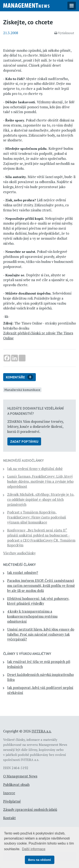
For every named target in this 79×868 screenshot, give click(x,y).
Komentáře (19, 377)
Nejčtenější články (19, 565)
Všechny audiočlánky (19, 553)
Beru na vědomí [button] (40, 860)
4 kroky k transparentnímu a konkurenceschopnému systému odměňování (32, 616)
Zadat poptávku (24, 441)
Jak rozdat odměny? (23, 573)
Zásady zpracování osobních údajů (30, 810)
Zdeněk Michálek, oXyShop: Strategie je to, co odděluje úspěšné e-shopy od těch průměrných (41, 499)
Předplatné (12, 801)
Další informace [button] (34, 849)
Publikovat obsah (16, 785)
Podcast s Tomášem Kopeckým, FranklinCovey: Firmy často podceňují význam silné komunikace (37, 517)
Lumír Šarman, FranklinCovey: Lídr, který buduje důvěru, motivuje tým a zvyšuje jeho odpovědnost (40, 481)
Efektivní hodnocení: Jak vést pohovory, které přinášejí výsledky (38, 601)
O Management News (20, 776)
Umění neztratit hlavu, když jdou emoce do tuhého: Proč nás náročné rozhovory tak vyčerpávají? (41, 634)
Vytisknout (64, 33)
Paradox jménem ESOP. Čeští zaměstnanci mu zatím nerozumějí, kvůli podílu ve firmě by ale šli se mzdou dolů (41, 586)
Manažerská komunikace (22, 390)
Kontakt (9, 818)
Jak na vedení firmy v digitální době (35, 469)
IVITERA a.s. (42, 731)
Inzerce (9, 793)
